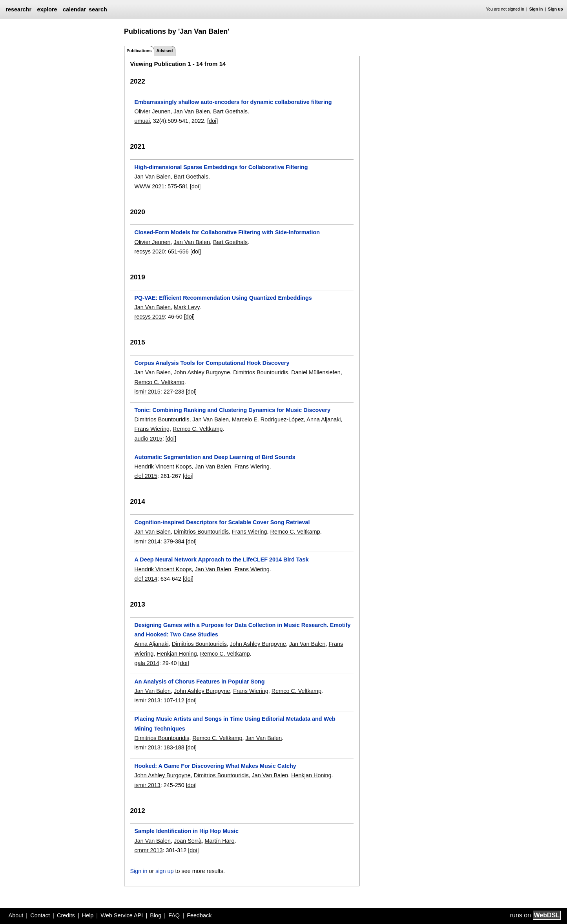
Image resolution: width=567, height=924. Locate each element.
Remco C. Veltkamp (159, 382)
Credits (66, 915)
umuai (142, 121)
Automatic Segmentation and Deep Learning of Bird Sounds (215, 457)
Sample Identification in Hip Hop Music (186, 831)
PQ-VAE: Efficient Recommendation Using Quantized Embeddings (223, 298)
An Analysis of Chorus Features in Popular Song (199, 682)
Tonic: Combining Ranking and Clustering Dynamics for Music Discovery (232, 410)
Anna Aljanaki (324, 419)
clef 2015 (146, 476)
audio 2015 (148, 439)
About (16, 915)
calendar (74, 9)
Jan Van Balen (192, 111)
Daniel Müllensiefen (316, 372)
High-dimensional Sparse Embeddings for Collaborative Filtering (221, 167)
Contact (40, 915)
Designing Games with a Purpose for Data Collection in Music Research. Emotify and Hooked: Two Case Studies (242, 630)
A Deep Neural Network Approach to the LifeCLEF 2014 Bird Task (221, 560)
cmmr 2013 (148, 850)
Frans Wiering (152, 429)
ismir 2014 (147, 541)
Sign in (536, 9)
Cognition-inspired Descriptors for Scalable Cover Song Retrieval (222, 522)
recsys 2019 (149, 317)
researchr (18, 9)
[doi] (212, 121)
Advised (164, 51)
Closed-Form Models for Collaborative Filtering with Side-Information (227, 232)
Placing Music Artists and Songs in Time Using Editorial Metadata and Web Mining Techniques (235, 724)
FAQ (174, 915)
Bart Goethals (230, 111)
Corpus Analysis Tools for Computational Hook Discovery (212, 363)
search (98, 9)
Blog (156, 915)
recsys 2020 (149, 252)
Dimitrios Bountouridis (261, 372)
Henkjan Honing (177, 654)
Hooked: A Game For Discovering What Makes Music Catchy (215, 766)
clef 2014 (146, 579)
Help (88, 915)
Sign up (556, 9)
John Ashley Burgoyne (202, 372)
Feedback (199, 915)
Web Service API (122, 915)
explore (47, 9)
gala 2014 (147, 663)
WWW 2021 (149, 186)
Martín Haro (219, 841)
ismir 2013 (147, 700)
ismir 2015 (147, 392)
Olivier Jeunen (152, 111)
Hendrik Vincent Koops (163, 467)
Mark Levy (187, 307)
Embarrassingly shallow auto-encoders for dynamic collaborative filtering (233, 102)
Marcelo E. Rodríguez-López (268, 419)
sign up (164, 871)
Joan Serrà (188, 841)
